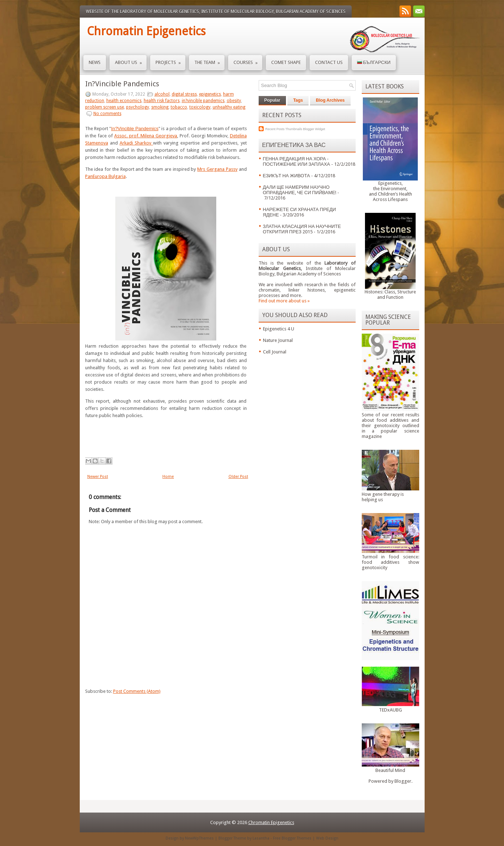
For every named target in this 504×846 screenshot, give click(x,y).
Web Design (327, 838)
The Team (209, 60)
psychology (138, 107)
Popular (272, 100)
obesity (234, 101)
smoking (160, 107)
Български (374, 62)
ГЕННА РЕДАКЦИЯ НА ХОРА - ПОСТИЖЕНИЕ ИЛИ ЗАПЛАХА (297, 161)
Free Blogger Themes (292, 838)
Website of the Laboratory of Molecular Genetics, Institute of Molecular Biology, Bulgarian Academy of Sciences (216, 12)
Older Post (238, 477)
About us (131, 60)
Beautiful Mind (390, 770)
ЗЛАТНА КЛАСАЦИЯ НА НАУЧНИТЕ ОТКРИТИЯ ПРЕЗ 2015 (302, 229)
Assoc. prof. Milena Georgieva (146, 136)
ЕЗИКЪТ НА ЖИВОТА (286, 176)
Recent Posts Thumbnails (284, 129)
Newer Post (98, 477)
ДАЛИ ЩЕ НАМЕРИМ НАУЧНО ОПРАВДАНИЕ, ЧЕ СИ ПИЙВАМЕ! (300, 190)
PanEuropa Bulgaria (105, 176)
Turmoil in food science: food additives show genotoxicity (390, 562)
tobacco (179, 107)
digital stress (184, 94)
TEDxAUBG (390, 710)
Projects (170, 60)
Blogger (403, 781)
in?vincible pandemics (203, 101)
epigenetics (210, 94)
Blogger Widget (314, 129)
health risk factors (162, 101)
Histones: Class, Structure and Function (390, 294)
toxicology (200, 107)
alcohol (162, 94)
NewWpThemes (199, 838)
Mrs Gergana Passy (217, 169)
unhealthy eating (229, 107)
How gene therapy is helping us (383, 497)
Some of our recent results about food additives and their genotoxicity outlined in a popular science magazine (390, 426)
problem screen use (105, 107)
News (95, 62)
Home (168, 477)
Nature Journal (278, 340)
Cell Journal (275, 352)
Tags (298, 100)
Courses (248, 60)
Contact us (329, 62)
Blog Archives (330, 100)
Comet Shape (286, 62)
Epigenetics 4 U (279, 329)
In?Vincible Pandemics (122, 84)
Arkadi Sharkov (136, 143)
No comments (107, 114)
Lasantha (261, 838)
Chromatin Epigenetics (146, 31)
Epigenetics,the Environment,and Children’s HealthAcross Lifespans (390, 191)
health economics (124, 101)
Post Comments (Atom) (137, 691)
